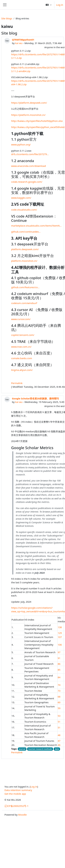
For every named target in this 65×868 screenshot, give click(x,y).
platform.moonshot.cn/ (24, 261)
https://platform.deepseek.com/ (29, 103)
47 (59, 741)
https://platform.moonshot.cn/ (28, 115)
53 (59, 716)
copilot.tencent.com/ (23, 335)
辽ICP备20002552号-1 (16, 806)
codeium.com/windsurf (24, 303)
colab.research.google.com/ (27, 182)
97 (59, 652)
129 (60, 633)
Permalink (17, 383)
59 (59, 708)
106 (60, 645)
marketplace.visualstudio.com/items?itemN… (36, 226)
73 (59, 691)
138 (60, 627)
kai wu (19, 43)
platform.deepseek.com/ (25, 249)
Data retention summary (18, 790)
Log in (60, 5)
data (57, 749)
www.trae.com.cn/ (21, 347)
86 (59, 664)
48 (59, 735)
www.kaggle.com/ (21, 198)
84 (59, 677)
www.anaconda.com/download (29, 166)
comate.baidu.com (22, 358)
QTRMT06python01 (23, 40)
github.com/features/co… (25, 287)
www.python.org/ (21, 144)
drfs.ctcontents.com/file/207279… (30, 154)
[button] (49, 5)
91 (59, 658)
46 (59, 745)
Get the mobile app (15, 794)
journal (22, 749)
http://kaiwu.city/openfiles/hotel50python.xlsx (37, 121)
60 (59, 702)
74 (59, 685)
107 (60, 637)
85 (59, 670)
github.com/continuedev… (26, 232)
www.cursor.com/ (21, 319)
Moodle (22, 815)
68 (59, 697)
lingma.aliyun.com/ (22, 370)
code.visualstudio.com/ (24, 210)
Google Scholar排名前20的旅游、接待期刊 (35, 398)
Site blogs (7, 18)
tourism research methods (40, 749)
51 (59, 722)
